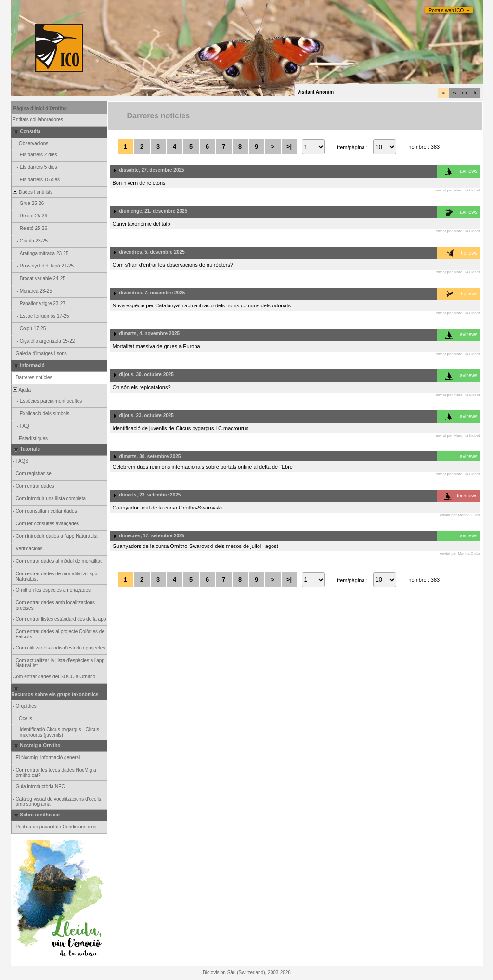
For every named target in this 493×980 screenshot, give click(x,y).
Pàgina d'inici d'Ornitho (40, 108)
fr (475, 93)
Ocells (22, 719)
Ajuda (22, 390)
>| (289, 146)
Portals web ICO (447, 10)
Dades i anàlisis (32, 192)
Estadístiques (30, 439)
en (464, 93)
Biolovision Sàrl (219, 973)
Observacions (30, 144)
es (454, 93)
